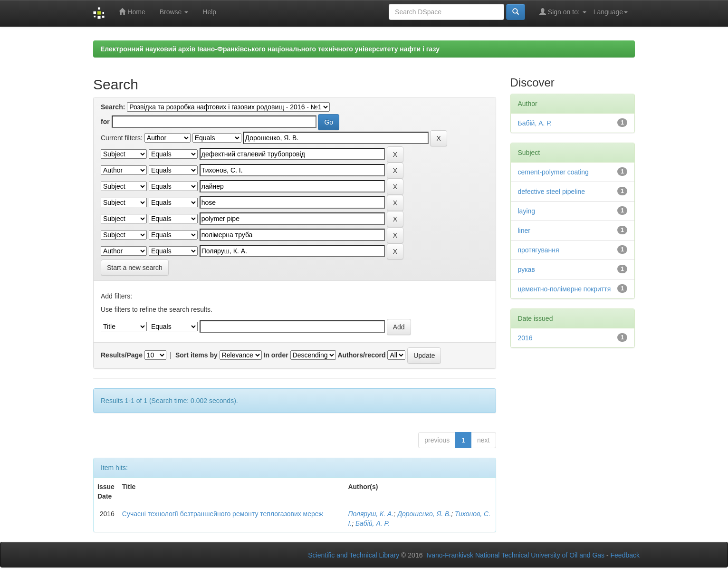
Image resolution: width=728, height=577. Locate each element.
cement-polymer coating (553, 172)
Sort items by (196, 355)
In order (276, 355)
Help (209, 12)
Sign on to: (563, 12)
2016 (525, 338)
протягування (539, 250)
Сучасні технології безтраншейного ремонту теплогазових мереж (223, 514)
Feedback (625, 555)
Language (611, 12)
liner (524, 231)
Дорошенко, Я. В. (424, 514)
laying (527, 211)
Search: (113, 107)
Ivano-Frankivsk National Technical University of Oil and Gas (515, 555)
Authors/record (361, 355)
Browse (174, 12)
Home (132, 12)
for (105, 122)
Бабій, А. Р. (373, 523)
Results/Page (122, 355)
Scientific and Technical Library (354, 555)
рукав (527, 269)
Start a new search (135, 268)
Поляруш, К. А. (371, 514)
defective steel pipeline (552, 192)
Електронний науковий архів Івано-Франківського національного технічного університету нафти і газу (270, 49)
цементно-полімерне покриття (565, 289)
